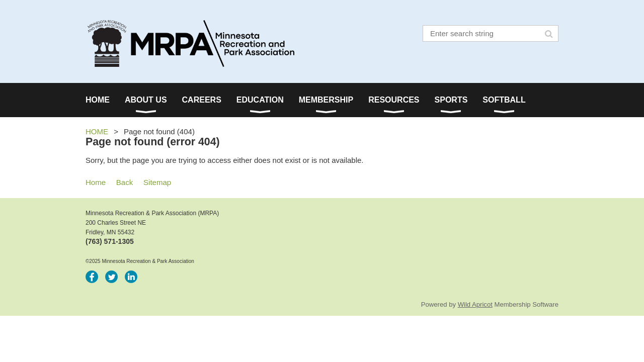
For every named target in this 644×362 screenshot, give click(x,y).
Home (96, 182)
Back (125, 182)
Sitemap (157, 182)
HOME (97, 131)
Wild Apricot (475, 304)
